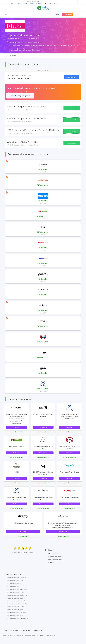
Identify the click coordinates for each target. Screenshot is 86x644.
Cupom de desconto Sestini (15, 607)
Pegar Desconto (72, 77)
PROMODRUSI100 (72, 131)
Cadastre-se (68, 14)
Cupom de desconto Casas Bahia (17, 618)
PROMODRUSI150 (72, 108)
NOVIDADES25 (72, 143)
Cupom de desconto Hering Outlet (17, 604)
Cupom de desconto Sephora (16, 613)
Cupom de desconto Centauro (16, 578)
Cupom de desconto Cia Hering (17, 595)
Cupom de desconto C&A (15, 581)
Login (57, 14)
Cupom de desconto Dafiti (15, 583)
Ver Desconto (16, 427)
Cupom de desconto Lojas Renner (18, 601)
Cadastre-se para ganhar (20, 96)
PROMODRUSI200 (72, 120)
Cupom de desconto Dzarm (15, 586)
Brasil (13, 56)
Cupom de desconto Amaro (15, 610)
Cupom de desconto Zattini (15, 592)
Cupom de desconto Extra (15, 616)
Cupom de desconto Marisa (15, 598)
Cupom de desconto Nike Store (17, 589)
